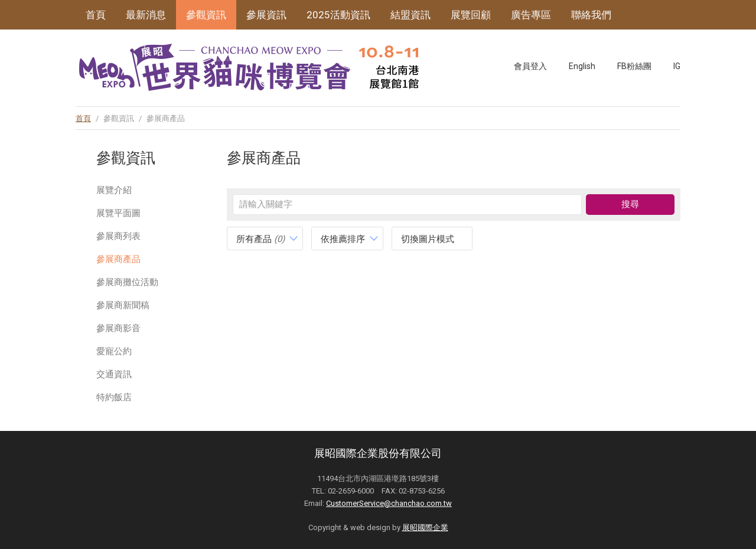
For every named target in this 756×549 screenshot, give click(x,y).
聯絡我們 (591, 15)
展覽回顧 (471, 15)
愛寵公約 (114, 351)
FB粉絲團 (634, 66)
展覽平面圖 (118, 213)
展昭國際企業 (425, 527)
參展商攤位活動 (127, 282)
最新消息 (146, 15)
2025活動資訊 (338, 15)
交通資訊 (114, 374)
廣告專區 (531, 15)
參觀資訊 (206, 15)
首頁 (96, 15)
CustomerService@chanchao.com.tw (389, 503)
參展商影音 (118, 328)
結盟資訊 (410, 15)
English (582, 66)
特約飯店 (114, 397)
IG (677, 66)
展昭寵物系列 (116, 44)
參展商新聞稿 (123, 305)
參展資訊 (266, 15)
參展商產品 (118, 259)
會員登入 (530, 66)
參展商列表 (118, 236)
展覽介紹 (114, 190)
